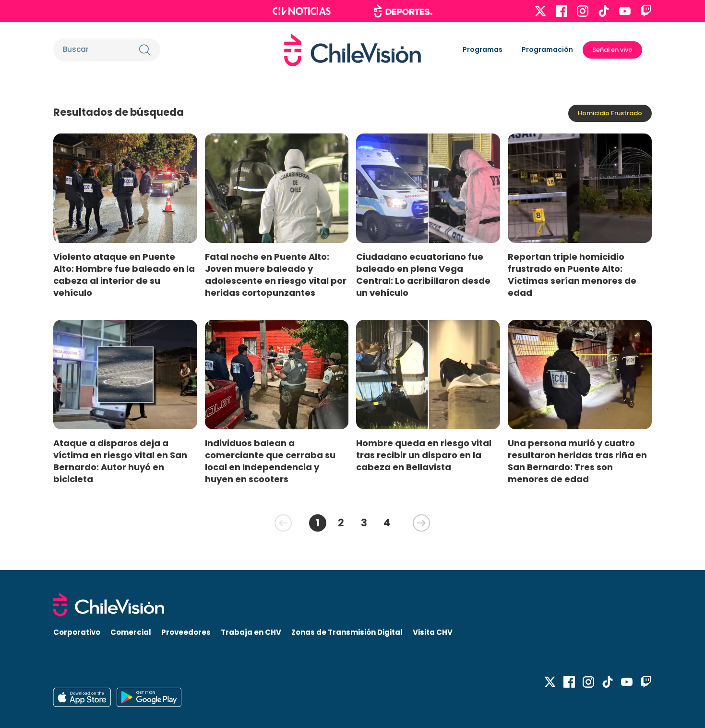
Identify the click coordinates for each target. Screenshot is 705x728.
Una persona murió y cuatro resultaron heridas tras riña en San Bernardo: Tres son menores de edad (577, 461)
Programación (547, 49)
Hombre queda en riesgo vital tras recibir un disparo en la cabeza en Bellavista (424, 455)
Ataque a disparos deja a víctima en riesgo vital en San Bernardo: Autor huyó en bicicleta (120, 461)
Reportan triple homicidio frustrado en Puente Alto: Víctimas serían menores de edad (572, 275)
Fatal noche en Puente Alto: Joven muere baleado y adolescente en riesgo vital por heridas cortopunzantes (276, 275)
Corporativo (77, 632)
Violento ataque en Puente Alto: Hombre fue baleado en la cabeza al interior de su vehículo (124, 275)
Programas (483, 49)
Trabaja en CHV (251, 632)
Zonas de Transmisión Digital (347, 632)
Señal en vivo (612, 50)
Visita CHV (433, 632)
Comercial (131, 632)
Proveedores (186, 632)
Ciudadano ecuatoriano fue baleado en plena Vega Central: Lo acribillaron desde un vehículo (423, 275)
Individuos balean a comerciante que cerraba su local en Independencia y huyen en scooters (270, 461)
